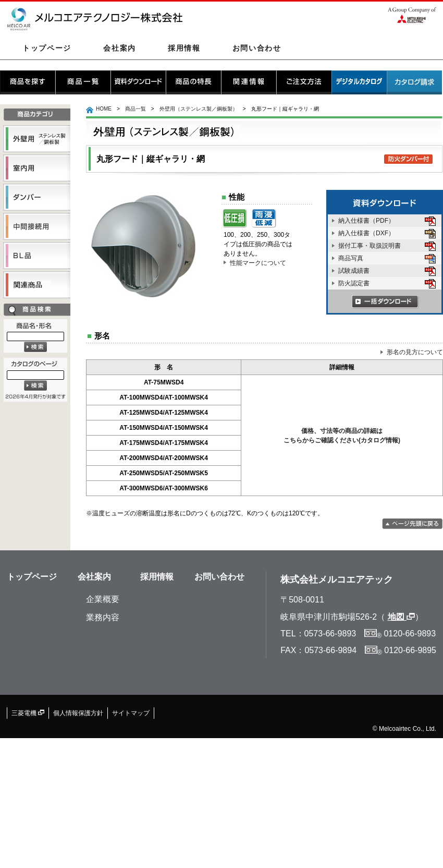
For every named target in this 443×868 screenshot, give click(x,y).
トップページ (47, 48)
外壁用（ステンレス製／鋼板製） (199, 109)
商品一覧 (136, 109)
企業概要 (103, 599)
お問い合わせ (257, 48)
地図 (401, 617)
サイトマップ (131, 713)
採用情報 (184, 48)
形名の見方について (412, 352)
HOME (104, 109)
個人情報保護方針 (78, 713)
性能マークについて (255, 263)
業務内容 (103, 617)
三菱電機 (28, 713)
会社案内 (120, 48)
